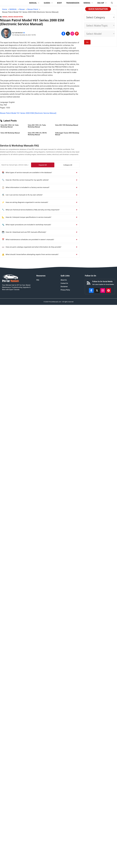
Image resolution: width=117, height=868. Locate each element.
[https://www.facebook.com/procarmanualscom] (91, 291)
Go (87, 42)
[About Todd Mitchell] (6, 34)
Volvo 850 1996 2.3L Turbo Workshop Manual (10, 126)
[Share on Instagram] (72, 34)
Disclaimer (64, 287)
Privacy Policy (65, 290)
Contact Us (64, 283)
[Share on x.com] (68, 34)
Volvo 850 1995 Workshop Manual (67, 125)
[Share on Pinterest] (77, 34)
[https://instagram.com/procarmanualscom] (103, 291)
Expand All (60, 165)
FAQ (38, 280)
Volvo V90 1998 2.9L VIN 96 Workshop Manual (37, 134)
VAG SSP (103, 3)
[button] (112, 3)
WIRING (89, 3)
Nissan (11, 17)
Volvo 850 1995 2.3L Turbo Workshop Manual (37, 126)
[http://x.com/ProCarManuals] (97, 291)
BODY (60, 3)
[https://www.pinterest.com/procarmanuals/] (108, 291)
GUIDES (49, 3)
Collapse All (74, 165)
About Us (64, 280)
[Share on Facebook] (63, 34)
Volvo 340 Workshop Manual (10, 133)
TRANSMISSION (73, 3)
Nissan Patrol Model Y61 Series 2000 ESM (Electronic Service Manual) (28, 113)
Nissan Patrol (18, 17)
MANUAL (35, 3)
